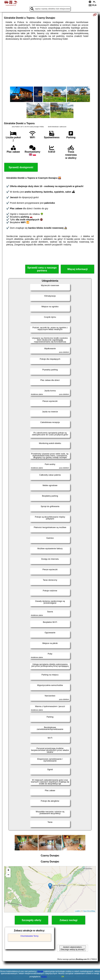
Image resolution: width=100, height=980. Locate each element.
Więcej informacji (77, 269)
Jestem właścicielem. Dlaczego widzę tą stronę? (73, 948)
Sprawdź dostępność (21, 167)
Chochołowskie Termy (30, 936)
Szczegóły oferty (31, 920)
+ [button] (8, 870)
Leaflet (77, 911)
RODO (44, 977)
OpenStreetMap (89, 911)
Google (40, 971)
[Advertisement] (50, 63)
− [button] (8, 875)
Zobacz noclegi (69, 920)
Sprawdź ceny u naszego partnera (42, 269)
